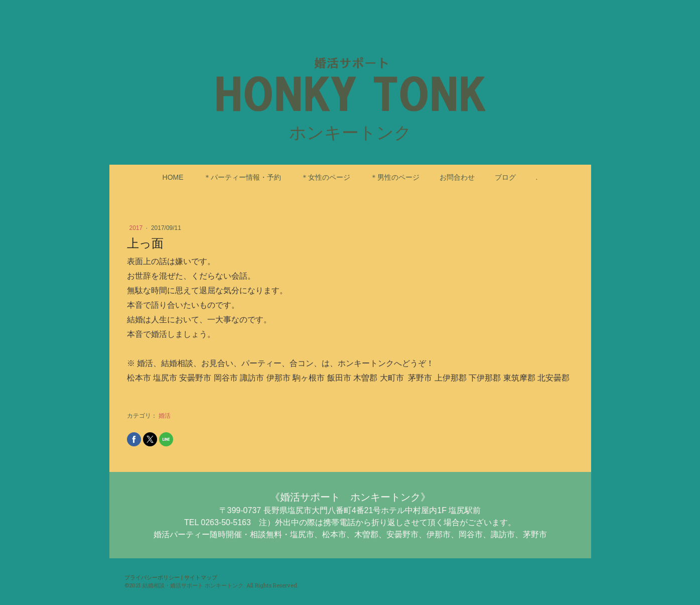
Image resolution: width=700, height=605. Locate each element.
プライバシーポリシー (152, 577)
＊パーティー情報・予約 (242, 177)
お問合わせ (457, 177)
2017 (137, 228)
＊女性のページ (326, 177)
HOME (173, 177)
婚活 (165, 416)
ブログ (505, 177)
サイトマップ (201, 577)
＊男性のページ (395, 177)
